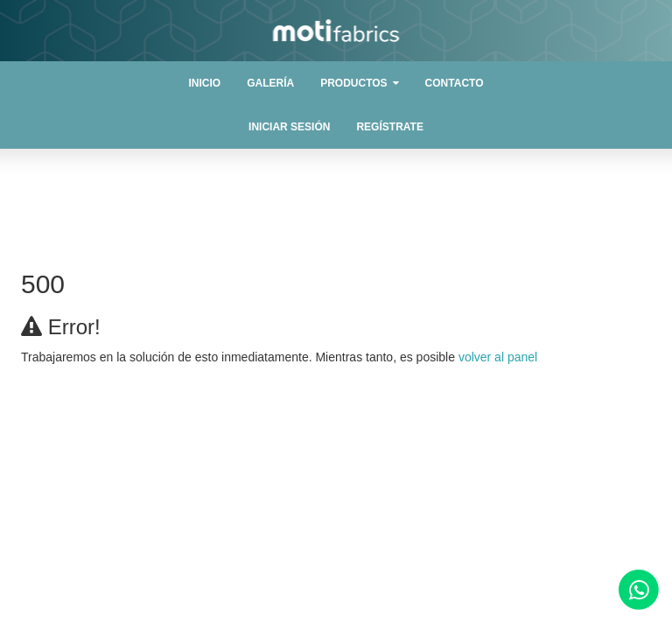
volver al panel (498, 357)
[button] (359, 83)
